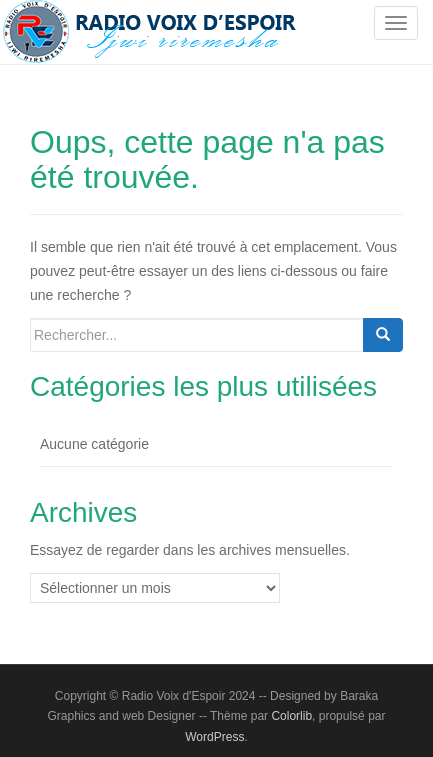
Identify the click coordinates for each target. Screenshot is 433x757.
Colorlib (291, 716)
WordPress (214, 737)
